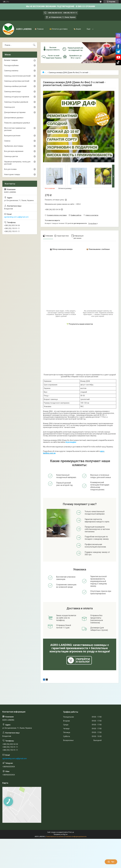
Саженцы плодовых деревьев (16, 102)
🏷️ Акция (77, 29)
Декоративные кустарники (15, 112)
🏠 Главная (39, 29)
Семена (7, 141)
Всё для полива (10, 169)
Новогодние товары (12, 174)
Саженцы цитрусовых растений (17, 81)
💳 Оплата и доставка (58, 29)
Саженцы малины (11, 71)
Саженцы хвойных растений (15, 86)
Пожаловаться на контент (55, 837)
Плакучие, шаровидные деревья (17, 123)
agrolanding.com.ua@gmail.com (16, 217)
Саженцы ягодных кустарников (17, 97)
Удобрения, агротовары (14, 146)
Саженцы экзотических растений (17, 76)
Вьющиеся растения (12, 136)
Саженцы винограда (12, 92)
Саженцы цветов (11, 156)
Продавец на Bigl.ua (61, 834)
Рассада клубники (11, 65)
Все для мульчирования (14, 151)
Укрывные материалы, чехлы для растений (17, 163)
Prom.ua (71, 832)
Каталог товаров (11, 60)
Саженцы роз (10, 107)
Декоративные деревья (14, 118)
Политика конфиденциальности (76, 837)
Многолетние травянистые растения (15, 129)
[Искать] (34, 45)
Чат (111, 862)
